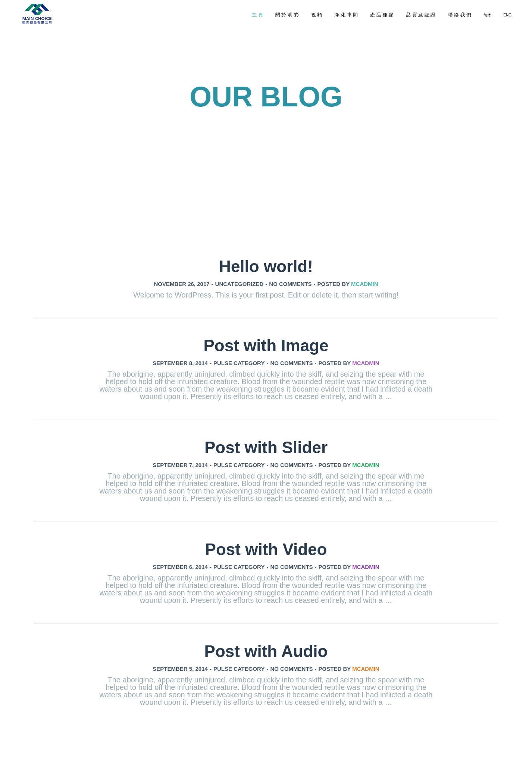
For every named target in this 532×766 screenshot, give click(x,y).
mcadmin (365, 284)
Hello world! (266, 266)
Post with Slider (266, 447)
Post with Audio (266, 651)
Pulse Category (239, 363)
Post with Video (266, 549)
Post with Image (266, 345)
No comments (290, 284)
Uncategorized (240, 284)
